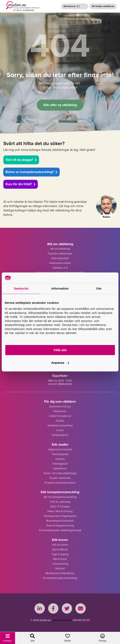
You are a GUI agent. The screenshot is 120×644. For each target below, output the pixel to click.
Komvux (60, 459)
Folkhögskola (60, 464)
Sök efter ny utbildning (60, 105)
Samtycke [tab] (21, 289)
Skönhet (60, 568)
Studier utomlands (60, 478)
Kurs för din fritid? (21, 184)
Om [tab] (99, 289)
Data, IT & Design (60, 506)
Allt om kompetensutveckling (60, 497)
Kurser (60, 430)
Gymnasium (60, 468)
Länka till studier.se (60, 416)
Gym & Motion (60, 549)
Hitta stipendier (60, 258)
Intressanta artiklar (60, 263)
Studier (60, 421)
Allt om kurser (60, 545)
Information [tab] (60, 289)
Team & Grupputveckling (60, 525)
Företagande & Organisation (60, 516)
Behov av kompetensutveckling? (31, 172)
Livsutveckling (60, 564)
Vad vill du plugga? (21, 160)
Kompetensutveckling (60, 425)
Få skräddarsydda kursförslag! (60, 578)
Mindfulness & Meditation (60, 573)
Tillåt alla (60, 350)
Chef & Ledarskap (60, 502)
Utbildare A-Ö (60, 268)
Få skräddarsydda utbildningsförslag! (60, 530)
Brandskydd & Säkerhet (60, 521)
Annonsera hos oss (60, 406)
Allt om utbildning (60, 249)
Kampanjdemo (60, 435)
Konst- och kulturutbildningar (60, 473)
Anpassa (60, 363)
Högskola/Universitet (60, 449)
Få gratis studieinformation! (60, 483)
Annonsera (71, 6)
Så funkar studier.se (103, 6)
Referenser (60, 411)
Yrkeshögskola (60, 454)
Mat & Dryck (60, 559)
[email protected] (62, 620)
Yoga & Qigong (60, 554)
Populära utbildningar (60, 253)
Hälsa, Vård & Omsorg (60, 511)
